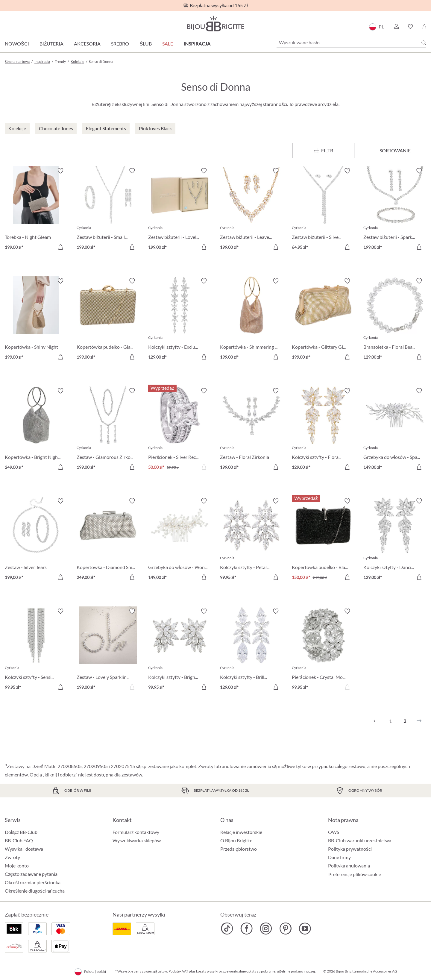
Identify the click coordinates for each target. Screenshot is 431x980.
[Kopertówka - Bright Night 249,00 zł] (36, 430)
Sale (168, 44)
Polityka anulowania (349, 866)
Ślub (146, 44)
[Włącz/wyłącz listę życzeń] (60, 171)
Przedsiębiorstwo (239, 849)
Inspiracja (197, 44)
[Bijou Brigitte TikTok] (227, 929)
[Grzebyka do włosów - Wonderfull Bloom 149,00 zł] (180, 540)
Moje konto (17, 866)
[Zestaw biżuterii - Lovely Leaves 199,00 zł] (180, 210)
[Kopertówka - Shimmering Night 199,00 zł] (251, 320)
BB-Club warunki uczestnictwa (360, 840)
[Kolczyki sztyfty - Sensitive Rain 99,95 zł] (36, 650)
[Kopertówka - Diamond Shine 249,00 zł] (108, 540)
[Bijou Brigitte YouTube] (305, 929)
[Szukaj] (424, 43)
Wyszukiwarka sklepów (137, 840)
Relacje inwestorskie (241, 832)
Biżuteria (52, 44)
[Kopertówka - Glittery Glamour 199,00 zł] (323, 320)
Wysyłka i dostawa (24, 849)
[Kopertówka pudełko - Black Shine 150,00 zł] (323, 540)
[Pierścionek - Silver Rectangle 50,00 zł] (180, 430)
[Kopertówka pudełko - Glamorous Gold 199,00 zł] (108, 320)
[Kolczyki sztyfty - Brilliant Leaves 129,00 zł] (251, 650)
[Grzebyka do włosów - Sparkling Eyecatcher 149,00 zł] (395, 430)
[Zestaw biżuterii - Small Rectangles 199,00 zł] (108, 210)
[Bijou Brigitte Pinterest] (285, 929)
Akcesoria (87, 44)
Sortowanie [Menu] (395, 150)
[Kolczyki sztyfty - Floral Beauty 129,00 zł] (323, 430)
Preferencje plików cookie (355, 874)
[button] (396, 27)
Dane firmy (339, 857)
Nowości (17, 44)
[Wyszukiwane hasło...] (351, 43)
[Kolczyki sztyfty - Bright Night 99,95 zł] (180, 650)
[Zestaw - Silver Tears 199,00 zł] (36, 540)
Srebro (120, 44)
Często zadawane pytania (31, 874)
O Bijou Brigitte (236, 840)
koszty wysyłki (207, 971)
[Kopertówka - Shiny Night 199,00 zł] (36, 320)
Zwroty (12, 857)
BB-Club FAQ (19, 840)
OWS (334, 832)
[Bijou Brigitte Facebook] (246, 929)
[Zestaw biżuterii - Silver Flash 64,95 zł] (323, 210)
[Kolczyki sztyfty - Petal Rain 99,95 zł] (251, 540)
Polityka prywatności (350, 849)
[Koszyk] (424, 27)
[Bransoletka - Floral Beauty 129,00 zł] (395, 320)
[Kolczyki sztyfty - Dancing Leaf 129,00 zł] (395, 540)
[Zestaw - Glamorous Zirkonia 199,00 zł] (108, 430)
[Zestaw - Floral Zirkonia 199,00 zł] (251, 430)
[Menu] (323, 151)
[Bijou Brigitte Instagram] (266, 929)
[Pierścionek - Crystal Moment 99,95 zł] (323, 650)
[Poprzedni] (376, 721)
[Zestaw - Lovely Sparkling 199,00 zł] (108, 650)
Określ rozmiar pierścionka (33, 882)
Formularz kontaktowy (136, 832)
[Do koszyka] (60, 247)
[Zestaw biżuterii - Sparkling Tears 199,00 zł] (395, 210)
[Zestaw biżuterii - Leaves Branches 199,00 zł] (251, 210)
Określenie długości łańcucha (35, 891)
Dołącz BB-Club (21, 832)
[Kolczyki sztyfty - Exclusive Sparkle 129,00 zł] (180, 320)
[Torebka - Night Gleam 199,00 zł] (36, 210)
